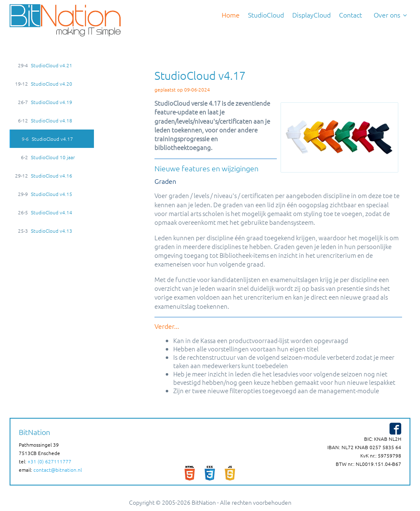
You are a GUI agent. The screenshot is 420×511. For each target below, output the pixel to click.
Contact (350, 15)
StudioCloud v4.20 (43, 84)
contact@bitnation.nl (58, 470)
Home (231, 15)
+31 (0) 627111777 (49, 461)
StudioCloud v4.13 (43, 231)
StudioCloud (266, 15)
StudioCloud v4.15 (43, 194)
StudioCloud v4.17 (44, 139)
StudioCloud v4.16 (43, 175)
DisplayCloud (311, 15)
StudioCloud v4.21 (43, 65)
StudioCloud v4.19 (43, 102)
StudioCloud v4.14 (43, 212)
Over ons (385, 15)
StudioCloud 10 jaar (45, 157)
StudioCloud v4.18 (43, 120)
